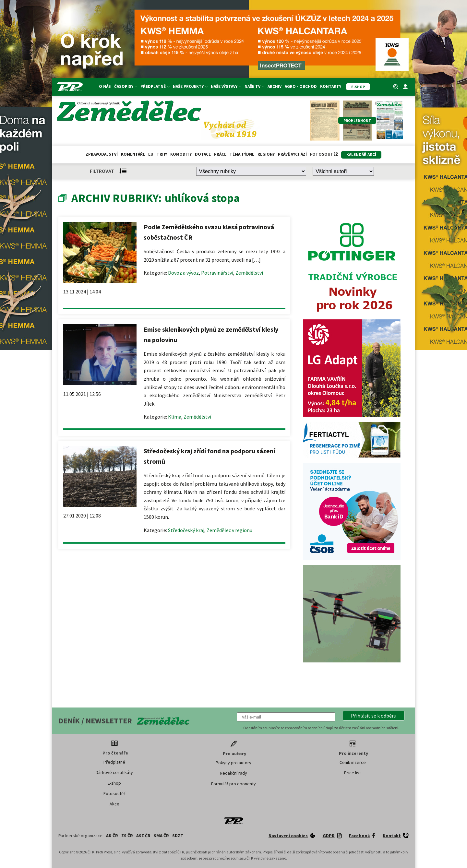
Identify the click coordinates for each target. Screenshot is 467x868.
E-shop (114, 783)
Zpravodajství (102, 154)
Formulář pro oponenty (233, 784)
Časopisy (126, 86)
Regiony (266, 154)
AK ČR (112, 836)
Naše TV (254, 86)
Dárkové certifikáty (114, 772)
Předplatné (155, 86)
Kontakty (331, 86)
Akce (114, 804)
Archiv (275, 86)
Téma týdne (242, 154)
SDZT (178, 836)
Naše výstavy (226, 86)
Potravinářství (217, 273)
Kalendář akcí (361, 155)
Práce (220, 154)
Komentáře (133, 154)
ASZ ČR (143, 836)
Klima (175, 417)
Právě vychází (292, 154)
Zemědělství (249, 273)
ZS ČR (127, 836)
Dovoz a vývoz (183, 273)
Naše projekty (190, 86)
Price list (353, 773)
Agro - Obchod (301, 86)
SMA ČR (161, 836)
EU (151, 154)
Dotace (203, 154)
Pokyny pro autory (233, 763)
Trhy (162, 154)
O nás (105, 86)
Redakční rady (233, 773)
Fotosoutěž (324, 154)
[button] (374, 716)
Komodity (181, 154)
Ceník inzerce (353, 762)
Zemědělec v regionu (229, 530)
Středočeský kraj (186, 530)
